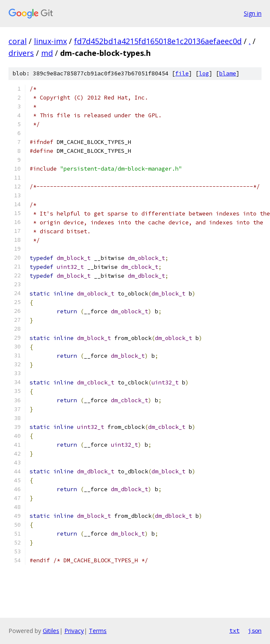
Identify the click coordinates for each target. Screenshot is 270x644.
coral (18, 41)
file (182, 73)
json (255, 630)
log (204, 73)
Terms (98, 631)
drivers (21, 53)
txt (234, 630)
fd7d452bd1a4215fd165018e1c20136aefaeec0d (158, 41)
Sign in (253, 13)
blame (228, 73)
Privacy (74, 631)
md (47, 53)
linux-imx (50, 41)
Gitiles (51, 631)
